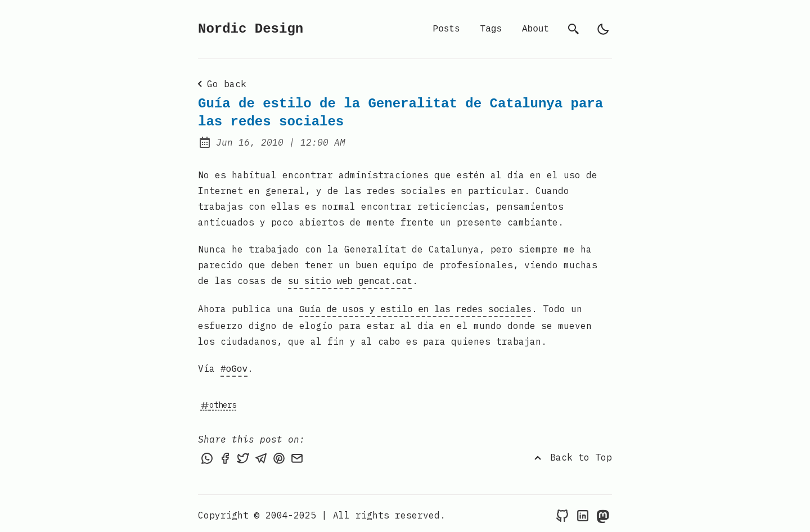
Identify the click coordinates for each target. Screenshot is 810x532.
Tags (491, 29)
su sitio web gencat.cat (350, 281)
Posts (447, 29)
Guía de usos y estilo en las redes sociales (415, 308)
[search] (574, 29)
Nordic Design (251, 29)
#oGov (234, 366)
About (535, 29)
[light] (603, 29)
